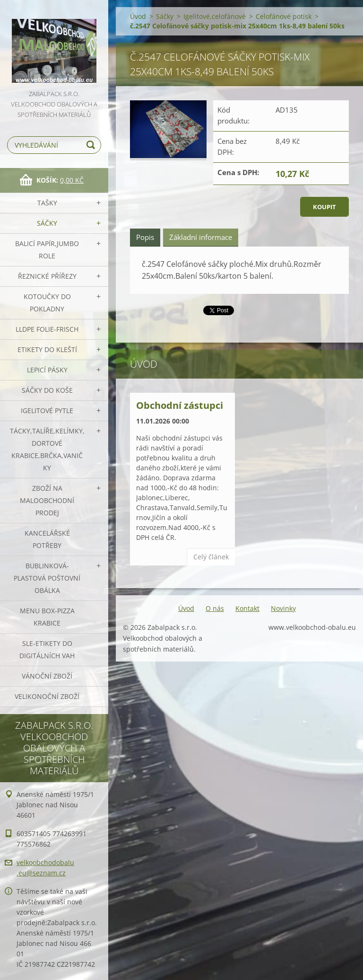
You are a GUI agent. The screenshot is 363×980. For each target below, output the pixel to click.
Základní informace (201, 237)
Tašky (47, 203)
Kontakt (247, 608)
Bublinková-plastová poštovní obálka (47, 578)
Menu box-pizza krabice (47, 617)
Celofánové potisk (284, 16)
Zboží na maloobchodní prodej (47, 500)
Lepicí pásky (47, 370)
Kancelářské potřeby (47, 539)
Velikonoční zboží (47, 696)
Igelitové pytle (47, 411)
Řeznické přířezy (47, 276)
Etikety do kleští (47, 349)
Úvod (138, 16)
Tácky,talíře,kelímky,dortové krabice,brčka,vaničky (47, 449)
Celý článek (211, 557)
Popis (145, 237)
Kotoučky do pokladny (47, 303)
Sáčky (47, 223)
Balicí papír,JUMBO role (47, 250)
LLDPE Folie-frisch (47, 329)
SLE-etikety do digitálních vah (47, 649)
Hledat (92, 145)
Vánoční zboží (47, 676)
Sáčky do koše (47, 390)
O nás (215, 608)
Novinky (283, 608)
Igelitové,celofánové (215, 16)
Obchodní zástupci (180, 405)
